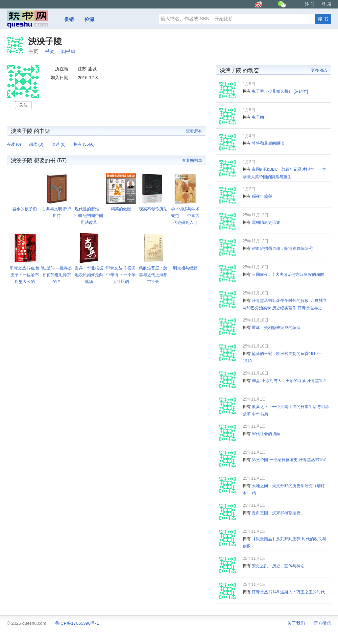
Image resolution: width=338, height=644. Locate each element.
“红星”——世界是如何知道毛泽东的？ (57, 275)
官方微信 (322, 623)
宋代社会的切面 (266, 434)
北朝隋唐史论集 (266, 222)
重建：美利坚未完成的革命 (276, 328)
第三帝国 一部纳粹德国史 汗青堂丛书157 (289, 460)
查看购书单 (192, 161)
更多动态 (319, 70)
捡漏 (89, 19)
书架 (50, 51)
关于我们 (296, 623)
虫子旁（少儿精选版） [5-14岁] (280, 91)
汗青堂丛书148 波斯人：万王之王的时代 (288, 592)
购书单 (68, 51)
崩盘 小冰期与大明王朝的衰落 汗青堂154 (289, 381)
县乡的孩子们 (25, 209)
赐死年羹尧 (262, 196)
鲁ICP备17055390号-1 (77, 623)
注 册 (310, 4)
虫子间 (258, 117)
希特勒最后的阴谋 (268, 143)
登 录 (327, 4)
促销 (69, 19)
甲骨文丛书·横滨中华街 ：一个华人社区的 (121, 275)
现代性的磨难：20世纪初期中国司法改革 (89, 216)
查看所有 (194, 131)
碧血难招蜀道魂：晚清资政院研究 (282, 248)
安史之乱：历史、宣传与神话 (278, 566)
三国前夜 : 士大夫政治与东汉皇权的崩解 (288, 275)
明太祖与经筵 (185, 268)
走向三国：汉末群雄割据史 (276, 513)
